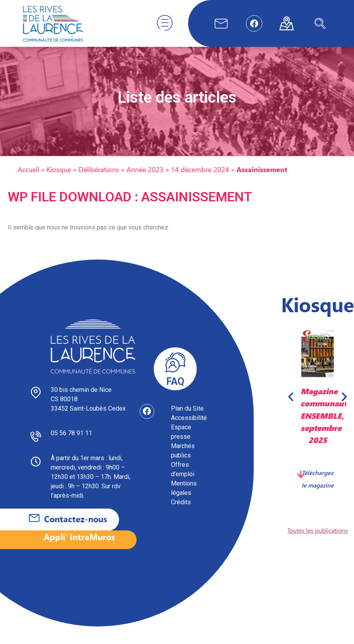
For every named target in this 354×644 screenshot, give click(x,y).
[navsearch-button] (320, 23)
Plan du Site (187, 416)
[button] (291, 404)
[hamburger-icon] (165, 23)
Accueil (28, 177)
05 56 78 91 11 (71, 441)
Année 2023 (145, 177)
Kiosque (59, 177)
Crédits (181, 510)
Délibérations (99, 177)
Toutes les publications (318, 538)
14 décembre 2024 (200, 177)
